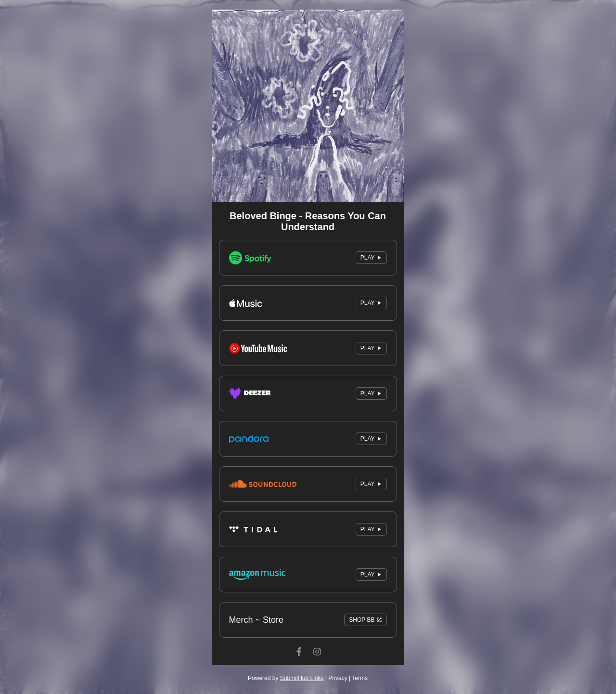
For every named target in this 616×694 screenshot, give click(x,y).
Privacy (338, 678)
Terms (360, 678)
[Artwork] (308, 106)
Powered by (286, 678)
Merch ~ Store (308, 620)
